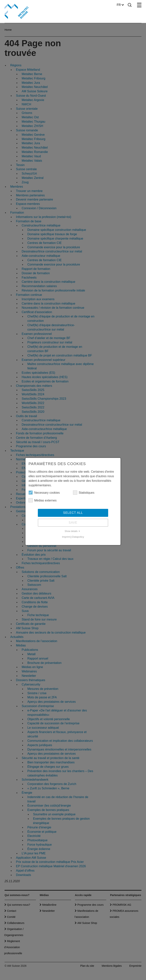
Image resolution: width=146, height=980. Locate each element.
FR (120, 5)
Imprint (66, 537)
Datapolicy (78, 537)
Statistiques (84, 493)
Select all (73, 513)
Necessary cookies (44, 493)
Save (73, 523)
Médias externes (42, 500)
